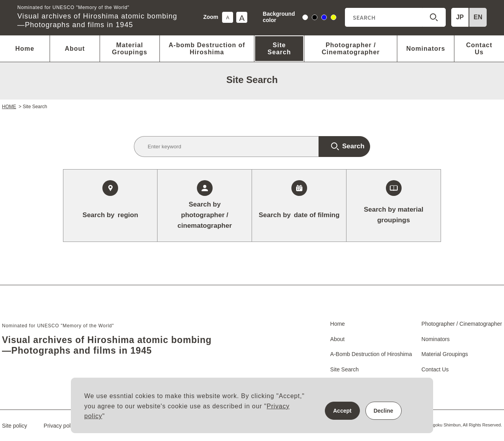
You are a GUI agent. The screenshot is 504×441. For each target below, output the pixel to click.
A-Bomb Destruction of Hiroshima (371, 354)
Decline (384, 411)
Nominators (426, 49)
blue (324, 18)
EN (478, 17)
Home (25, 49)
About (75, 49)
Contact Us (479, 49)
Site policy (15, 426)
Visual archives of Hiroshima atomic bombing (97, 17)
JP (460, 17)
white (305, 18)
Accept (342, 411)
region (110, 215)
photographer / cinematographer (205, 214)
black (315, 18)
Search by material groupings (394, 215)
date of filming (299, 215)
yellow (334, 18)
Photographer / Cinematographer (351, 49)
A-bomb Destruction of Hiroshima (207, 49)
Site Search (279, 49)
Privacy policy (61, 426)
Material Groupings (130, 49)
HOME (9, 107)
